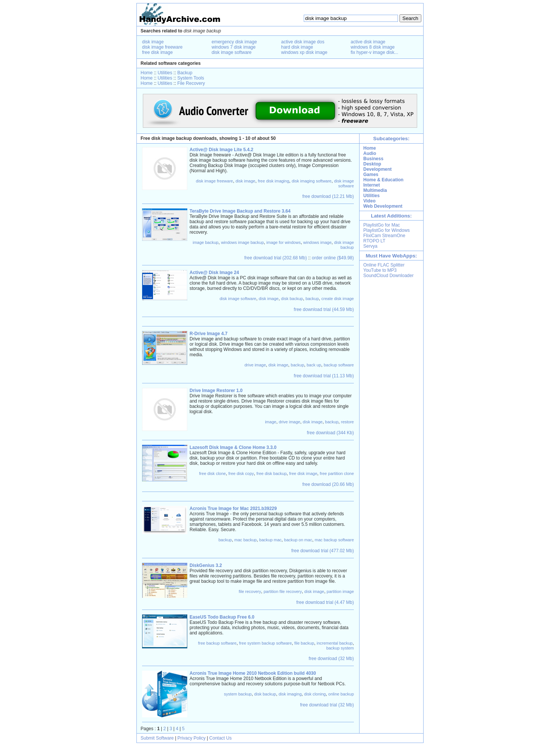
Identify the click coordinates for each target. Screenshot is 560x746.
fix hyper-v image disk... (375, 52)
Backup (185, 73)
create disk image (338, 299)
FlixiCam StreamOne (384, 236)
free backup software (217, 643)
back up (314, 365)
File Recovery (191, 83)
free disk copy (241, 473)
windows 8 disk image (373, 47)
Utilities (165, 73)
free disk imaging (273, 181)
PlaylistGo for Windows (386, 230)
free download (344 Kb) (330, 433)
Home (147, 73)
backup (312, 299)
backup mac (270, 540)
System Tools (190, 78)
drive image (255, 365)
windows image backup (242, 242)
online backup (341, 694)
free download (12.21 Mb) (328, 196)
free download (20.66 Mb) (328, 484)
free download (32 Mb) (331, 659)
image (271, 422)
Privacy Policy (192, 738)
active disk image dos (303, 42)
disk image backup (344, 245)
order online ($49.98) (333, 258)
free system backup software (265, 643)
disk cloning (315, 694)
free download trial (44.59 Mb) (324, 309)
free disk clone (212, 473)
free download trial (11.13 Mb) (324, 376)
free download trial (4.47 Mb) (325, 602)
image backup (206, 242)
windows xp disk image (304, 52)
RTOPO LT (374, 241)
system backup (238, 694)
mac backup (246, 540)
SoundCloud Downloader (388, 276)
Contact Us (220, 738)
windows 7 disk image (234, 47)
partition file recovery (283, 591)
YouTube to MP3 (380, 270)
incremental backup (334, 643)
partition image (340, 591)
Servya (370, 246)
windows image (317, 242)
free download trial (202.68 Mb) (275, 258)
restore (347, 422)
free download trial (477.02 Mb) (323, 551)
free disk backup (271, 473)
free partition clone (337, 473)
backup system (340, 648)
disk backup (292, 299)
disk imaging (290, 694)
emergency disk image (234, 42)
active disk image (368, 42)
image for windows (284, 242)
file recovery (250, 591)
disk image (153, 42)
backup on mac (298, 540)
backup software (339, 365)
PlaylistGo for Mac (382, 225)
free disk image (157, 52)
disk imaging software (312, 181)
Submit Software (157, 738)
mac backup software (334, 540)
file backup (304, 643)
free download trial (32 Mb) (327, 705)
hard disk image (297, 47)
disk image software (232, 52)
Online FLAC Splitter (384, 265)
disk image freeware (162, 47)
